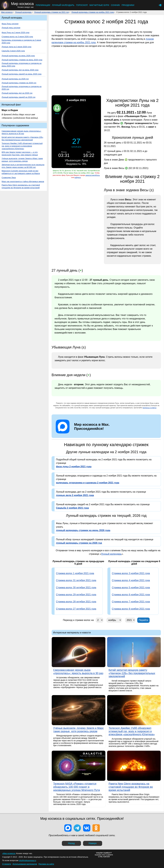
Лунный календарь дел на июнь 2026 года (20, 70)
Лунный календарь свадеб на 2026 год (19, 97)
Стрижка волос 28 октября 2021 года (76, 602)
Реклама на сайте (46, 864)
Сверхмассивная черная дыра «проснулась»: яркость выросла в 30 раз (21, 132)
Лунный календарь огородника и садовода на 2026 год (22, 88)
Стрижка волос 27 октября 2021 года (76, 609)
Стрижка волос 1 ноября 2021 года (75, 573)
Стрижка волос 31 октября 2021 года (76, 580)
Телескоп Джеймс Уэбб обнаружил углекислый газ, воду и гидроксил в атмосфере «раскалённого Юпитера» (22, 146)
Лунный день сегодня (11, 28)
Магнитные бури (99, 5)
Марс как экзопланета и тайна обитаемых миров (23, 181)
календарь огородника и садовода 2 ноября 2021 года (88, 483)
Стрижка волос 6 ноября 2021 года (131, 595)
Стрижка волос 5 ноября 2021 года (131, 588)
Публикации (43, 5)
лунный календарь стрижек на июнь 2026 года (83, 530)
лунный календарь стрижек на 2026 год (79, 543)
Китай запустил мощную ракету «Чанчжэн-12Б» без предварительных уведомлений (22, 139)
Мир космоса (7, 12)
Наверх (93, 843)
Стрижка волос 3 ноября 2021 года (131, 573)
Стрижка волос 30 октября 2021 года (76, 588)
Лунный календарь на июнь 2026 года (18, 56)
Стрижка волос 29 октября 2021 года (76, 595)
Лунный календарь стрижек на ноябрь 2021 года (93, 12)
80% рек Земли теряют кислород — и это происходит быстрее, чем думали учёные (20, 153)
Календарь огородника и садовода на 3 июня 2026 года (21, 41)
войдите (78, 177)
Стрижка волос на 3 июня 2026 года (17, 37)
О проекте (7, 864)
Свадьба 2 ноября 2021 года (72, 508)
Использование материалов (25, 864)
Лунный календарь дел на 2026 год (17, 93)
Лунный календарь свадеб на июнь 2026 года (22, 74)
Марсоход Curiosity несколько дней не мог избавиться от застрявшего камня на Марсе (21, 172)
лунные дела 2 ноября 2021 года (75, 495)
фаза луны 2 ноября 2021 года (74, 467)
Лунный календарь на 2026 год (15, 79)
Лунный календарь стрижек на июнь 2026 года (22, 60)
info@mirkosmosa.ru (27, 860)
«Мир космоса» (9, 853)
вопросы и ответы (150, 408)
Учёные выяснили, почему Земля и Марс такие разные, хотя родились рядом (22, 160)
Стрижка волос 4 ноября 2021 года (131, 580)
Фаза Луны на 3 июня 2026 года (16, 32)
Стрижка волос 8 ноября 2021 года (131, 609)
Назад (71, 843)
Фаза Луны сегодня (10, 24)
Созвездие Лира (9, 178)
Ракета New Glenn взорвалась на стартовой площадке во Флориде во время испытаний (21, 186)
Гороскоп (82, 5)
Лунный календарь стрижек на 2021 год (52, 12)
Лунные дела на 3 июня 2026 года (16, 47)
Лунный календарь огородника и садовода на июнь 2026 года (22, 65)
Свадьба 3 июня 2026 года (13, 51)
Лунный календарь (63, 5)
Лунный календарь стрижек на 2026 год (19, 83)
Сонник (115, 5)
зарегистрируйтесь (93, 175)
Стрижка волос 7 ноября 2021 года (131, 602)
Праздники (128, 5)
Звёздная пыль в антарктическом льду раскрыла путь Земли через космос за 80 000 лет (23, 166)
